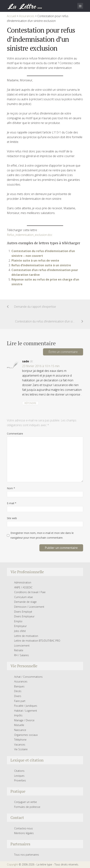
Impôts (18, 715)
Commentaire (15, 434)
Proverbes (20, 780)
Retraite (19, 650)
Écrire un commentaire (63, 352)
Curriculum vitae (23, 597)
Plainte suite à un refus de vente (35, 260)
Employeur (20, 626)
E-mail (12, 503)
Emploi (18, 621)
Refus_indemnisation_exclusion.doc (30, 235)
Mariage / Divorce (24, 720)
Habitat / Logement (26, 711)
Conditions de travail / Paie (30, 592)
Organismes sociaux (26, 735)
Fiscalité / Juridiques (26, 706)
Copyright (12, 864)
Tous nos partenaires (27, 855)
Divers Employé (23, 612)
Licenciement (22, 646)
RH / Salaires (22, 655)
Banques (19, 686)
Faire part (20, 701)
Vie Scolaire (21, 749)
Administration (23, 582)
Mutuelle (19, 725)
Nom (11, 488)
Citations (19, 771)
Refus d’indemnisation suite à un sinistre (41, 265)
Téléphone (20, 740)
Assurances (21, 681)
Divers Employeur (24, 616)
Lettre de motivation (26, 636)
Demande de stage (25, 602)
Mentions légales (24, 833)
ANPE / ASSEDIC (23, 587)
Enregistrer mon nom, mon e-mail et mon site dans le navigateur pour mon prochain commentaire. (42, 535)
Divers (18, 696)
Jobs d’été (20, 631)
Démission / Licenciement (29, 607)
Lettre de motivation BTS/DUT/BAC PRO (37, 641)
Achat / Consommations (28, 677)
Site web (12, 518)
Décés (18, 691)
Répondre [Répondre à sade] (30, 403)
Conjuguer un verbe (25, 802)
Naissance (20, 730)
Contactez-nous (23, 828)
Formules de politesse (27, 807)
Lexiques (19, 776)
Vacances (20, 745)
